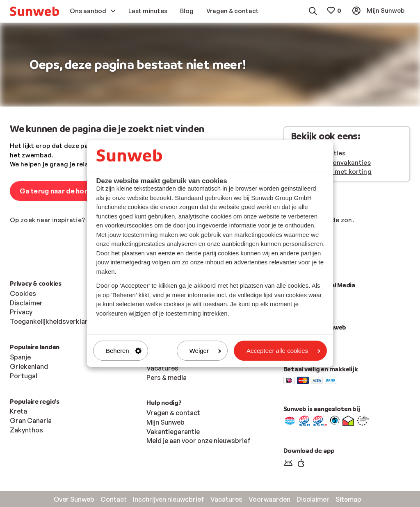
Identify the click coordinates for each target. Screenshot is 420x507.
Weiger (205, 351)
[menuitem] (34, 11)
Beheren (124, 351)
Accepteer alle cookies (283, 351)
